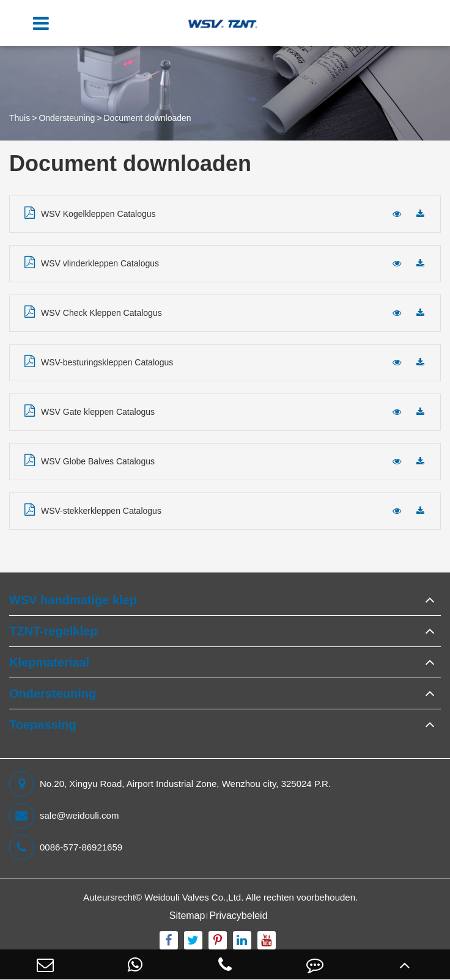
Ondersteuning (67, 118)
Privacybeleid (238, 916)
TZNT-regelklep (53, 631)
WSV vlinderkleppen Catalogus (92, 262)
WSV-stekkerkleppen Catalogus (93, 510)
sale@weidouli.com (64, 816)
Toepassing (43, 725)
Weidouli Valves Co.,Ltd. (194, 897)
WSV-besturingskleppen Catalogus (99, 361)
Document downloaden (147, 118)
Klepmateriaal (49, 662)
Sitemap (187, 916)
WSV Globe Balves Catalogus (90, 460)
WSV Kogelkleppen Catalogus (90, 213)
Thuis (20, 118)
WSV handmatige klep (73, 600)
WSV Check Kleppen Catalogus (93, 312)
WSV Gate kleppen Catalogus (90, 411)
